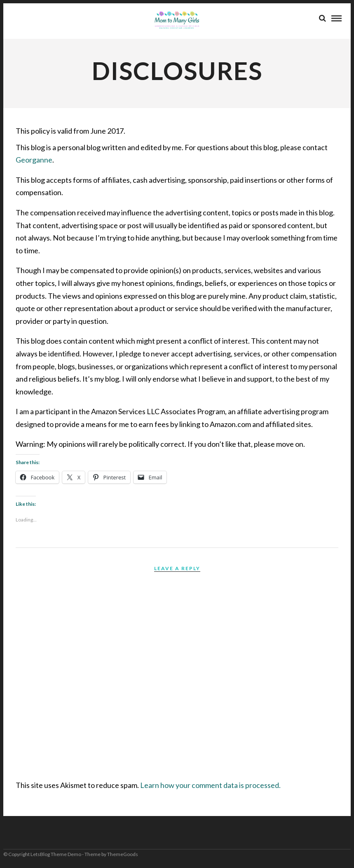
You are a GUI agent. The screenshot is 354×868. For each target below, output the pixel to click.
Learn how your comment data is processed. (210, 785)
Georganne (34, 160)
